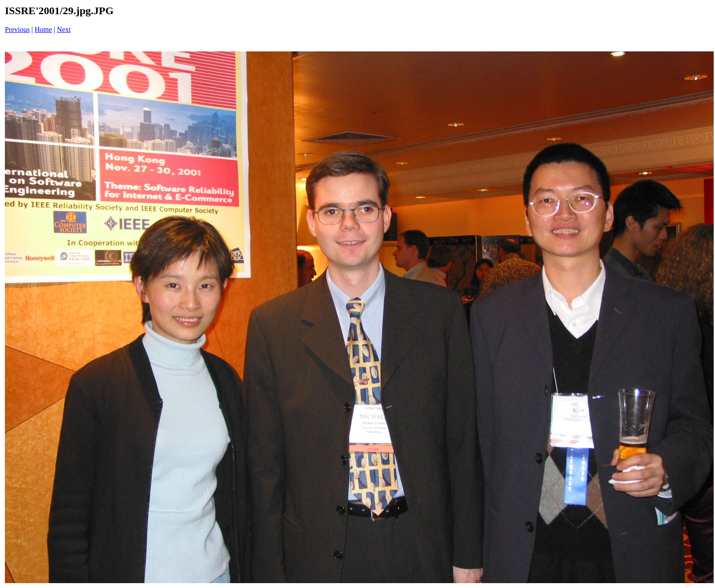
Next (64, 29)
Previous (17, 29)
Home (43, 29)
